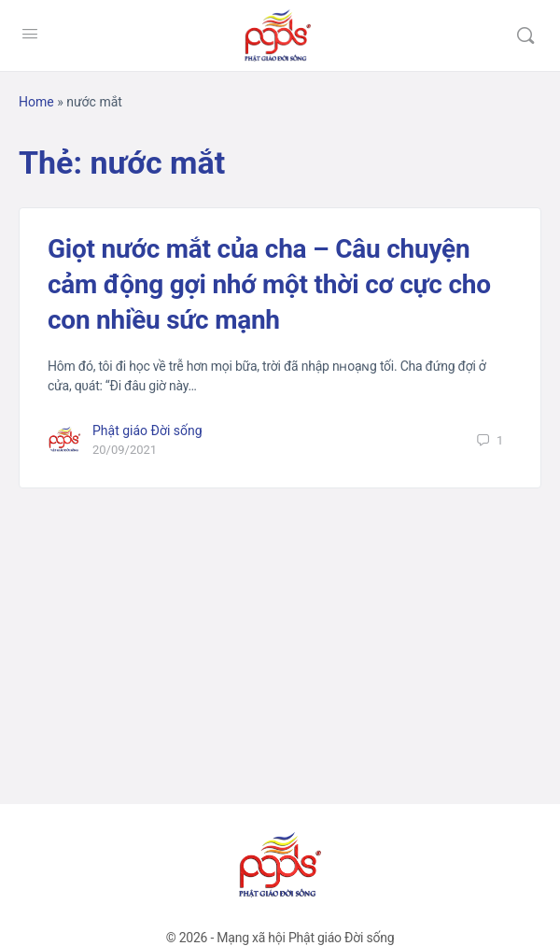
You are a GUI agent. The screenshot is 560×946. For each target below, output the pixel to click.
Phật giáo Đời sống (147, 431)
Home (36, 102)
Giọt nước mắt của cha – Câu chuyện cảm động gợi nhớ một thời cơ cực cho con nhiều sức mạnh (269, 284)
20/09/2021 (125, 450)
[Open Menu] (30, 34)
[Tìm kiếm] (525, 35)
